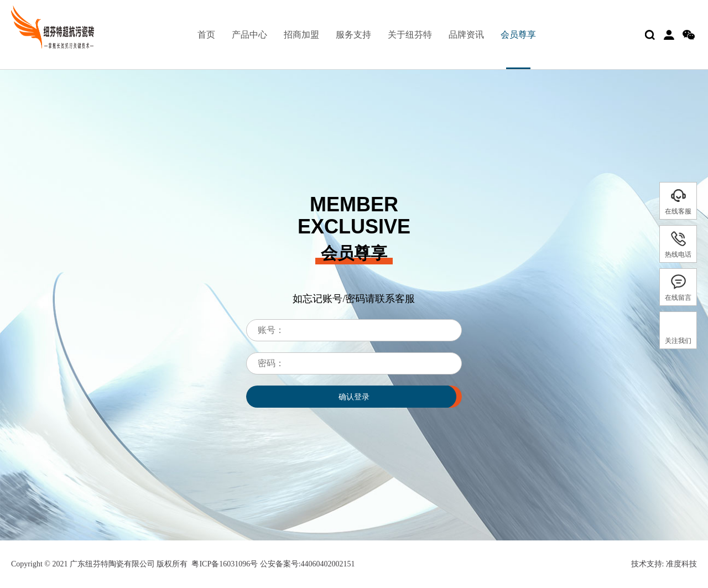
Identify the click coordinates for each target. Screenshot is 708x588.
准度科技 (681, 564)
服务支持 (353, 35)
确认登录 (354, 397)
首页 (206, 35)
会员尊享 (518, 35)
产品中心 (249, 35)
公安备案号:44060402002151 (306, 564)
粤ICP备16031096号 (225, 564)
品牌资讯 (466, 35)
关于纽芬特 (410, 35)
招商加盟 (301, 35)
